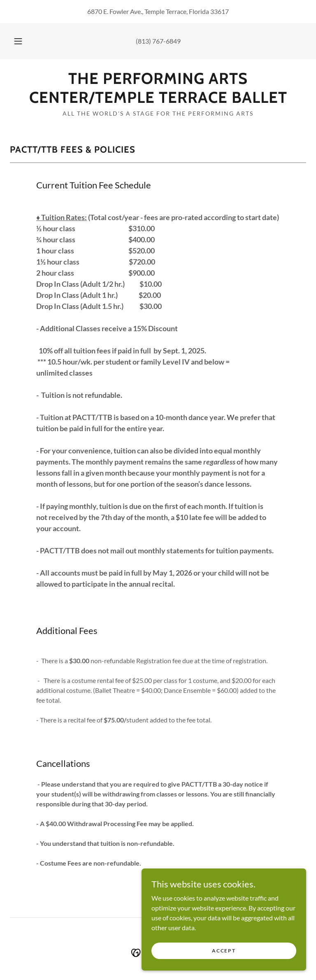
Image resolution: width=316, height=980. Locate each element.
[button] (23, 41)
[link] (158, 100)
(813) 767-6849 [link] (158, 41)
